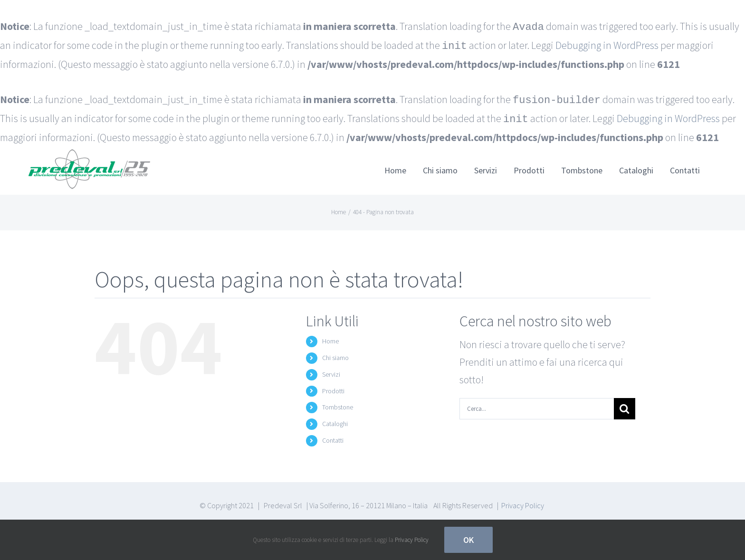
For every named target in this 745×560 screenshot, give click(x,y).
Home (330, 337)
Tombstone (338, 403)
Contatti (333, 437)
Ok (468, 540)
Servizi (331, 370)
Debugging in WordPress (607, 45)
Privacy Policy (523, 502)
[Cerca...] (537, 405)
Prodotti (333, 387)
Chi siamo (335, 354)
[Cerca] (625, 405)
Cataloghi (335, 420)
